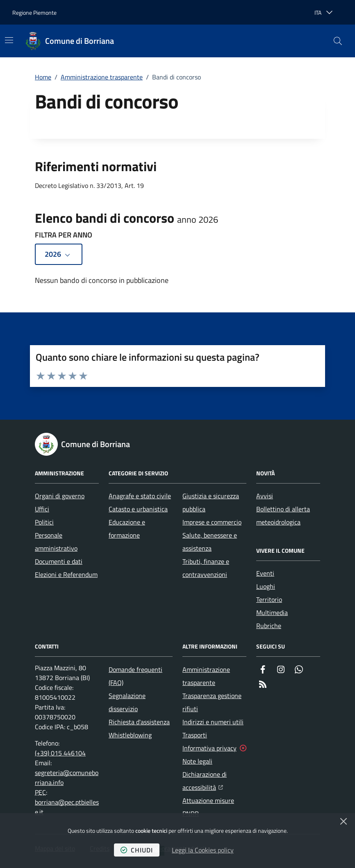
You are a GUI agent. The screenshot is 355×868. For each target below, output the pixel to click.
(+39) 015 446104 (60, 753)
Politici (44, 522)
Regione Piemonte (34, 12)
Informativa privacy (209, 748)
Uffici (42, 509)
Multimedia (272, 613)
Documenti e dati (59, 561)
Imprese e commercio (212, 522)
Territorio (269, 599)
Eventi (265, 573)
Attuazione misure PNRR (208, 807)
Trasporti (195, 735)
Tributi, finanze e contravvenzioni (206, 568)
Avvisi (265, 496)
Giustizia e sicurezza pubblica (211, 502)
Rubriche (269, 626)
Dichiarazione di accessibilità (214, 781)
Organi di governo (60, 496)
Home (43, 77)
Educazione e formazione (127, 529)
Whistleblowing (130, 735)
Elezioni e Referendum (66, 574)
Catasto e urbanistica (138, 509)
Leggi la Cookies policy (203, 850)
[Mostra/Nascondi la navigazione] (9, 40)
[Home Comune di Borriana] (70, 41)
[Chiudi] (344, 821)
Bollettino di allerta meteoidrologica (283, 515)
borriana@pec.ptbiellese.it (67, 807)
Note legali (197, 761)
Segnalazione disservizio (127, 702)
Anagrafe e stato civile (140, 496)
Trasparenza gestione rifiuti (212, 702)
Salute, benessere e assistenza (210, 542)
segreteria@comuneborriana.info (67, 778)
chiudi (137, 850)
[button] (338, 41)
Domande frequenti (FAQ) (135, 676)
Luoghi (266, 586)
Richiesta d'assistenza (139, 722)
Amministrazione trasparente (102, 77)
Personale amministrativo (56, 542)
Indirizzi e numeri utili (213, 722)
